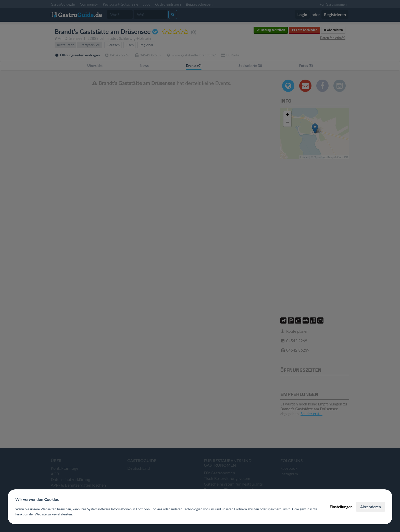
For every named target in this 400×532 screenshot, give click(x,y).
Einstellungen (341, 507)
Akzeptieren (371, 507)
